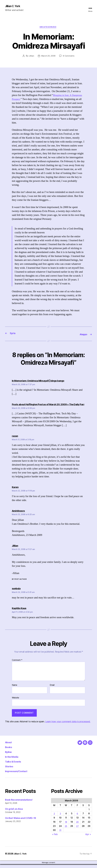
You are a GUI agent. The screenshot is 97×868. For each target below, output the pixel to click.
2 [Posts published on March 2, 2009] (54, 818)
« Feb (55, 838)
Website (15, 702)
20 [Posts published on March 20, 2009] (77, 826)
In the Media (14, 761)
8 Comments (69, 57)
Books (10, 751)
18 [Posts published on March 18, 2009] (66, 826)
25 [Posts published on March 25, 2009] (66, 830)
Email (52, 689)
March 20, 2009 (48, 57)
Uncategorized (48, 28)
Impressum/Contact (19, 775)
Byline (9, 756)
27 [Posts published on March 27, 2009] (77, 830)
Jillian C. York (14, 6)
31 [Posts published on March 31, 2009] (60, 834)
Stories (10, 770)
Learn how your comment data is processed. (68, 725)
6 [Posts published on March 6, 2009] (77, 818)
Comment (17, 664)
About (9, 746)
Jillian (31, 57)
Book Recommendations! (19, 804)
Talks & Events (15, 765)
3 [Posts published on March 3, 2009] (60, 818)
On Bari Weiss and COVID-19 (21, 822)
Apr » (88, 838)
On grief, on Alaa (14, 813)
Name (15, 689)
